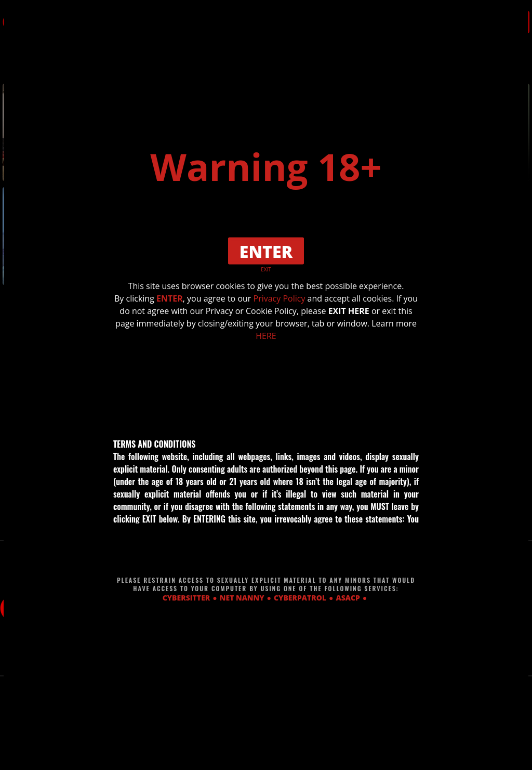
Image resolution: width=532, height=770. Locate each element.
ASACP (348, 597)
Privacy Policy (280, 298)
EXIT (266, 269)
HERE (266, 336)
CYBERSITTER (187, 597)
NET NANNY (242, 597)
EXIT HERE (349, 311)
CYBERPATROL (300, 597)
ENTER (170, 298)
